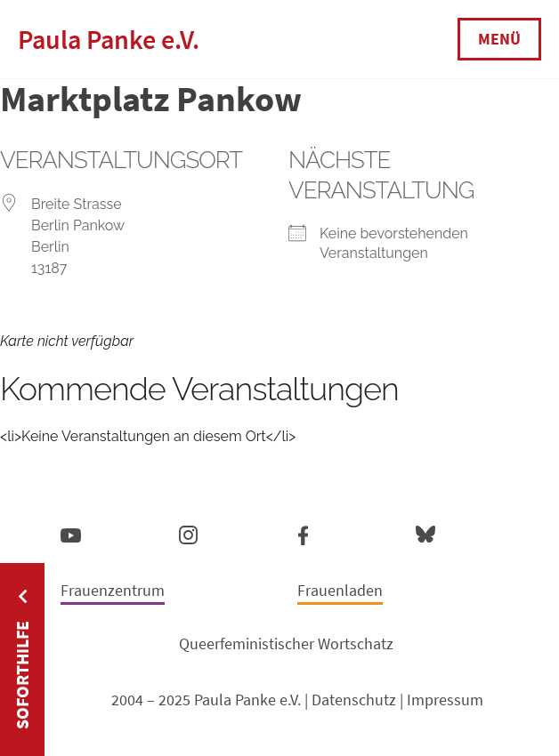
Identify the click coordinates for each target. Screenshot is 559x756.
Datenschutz (354, 700)
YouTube (71, 535)
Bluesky (425, 533)
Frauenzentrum (113, 590)
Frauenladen (340, 590)
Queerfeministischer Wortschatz (286, 643)
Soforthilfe (22, 675)
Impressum (445, 700)
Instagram (188, 532)
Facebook (303, 532)
